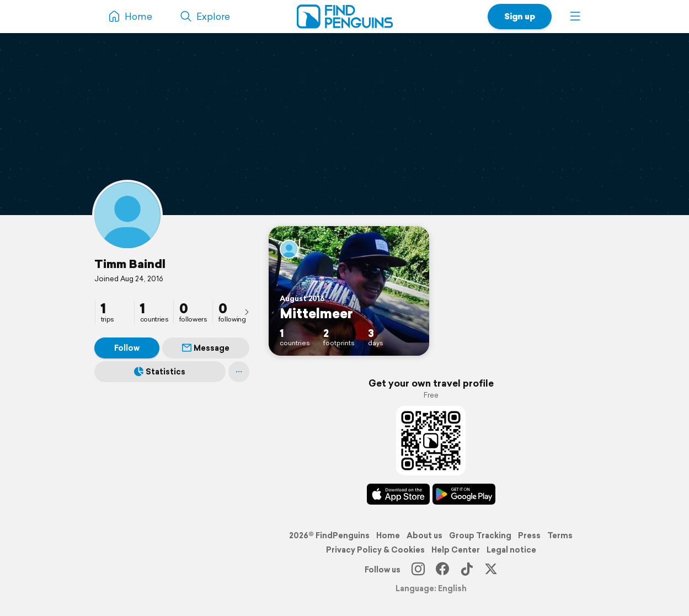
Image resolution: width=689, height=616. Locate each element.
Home (388, 535)
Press (529, 535)
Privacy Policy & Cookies (375, 550)
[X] (491, 570)
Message (206, 348)
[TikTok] (467, 570)
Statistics (160, 372)
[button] (575, 17)
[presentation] (247, 312)
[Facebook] (442, 570)
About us (424, 535)
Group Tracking (480, 535)
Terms (560, 535)
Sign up (520, 16)
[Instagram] (418, 570)
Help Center (456, 550)
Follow (127, 348)
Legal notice (511, 550)
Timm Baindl (130, 264)
